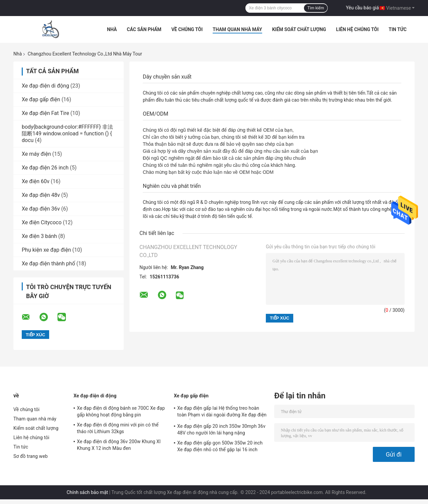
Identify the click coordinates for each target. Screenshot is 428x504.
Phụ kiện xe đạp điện (46, 250)
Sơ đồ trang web (31, 456)
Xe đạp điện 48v (41, 195)
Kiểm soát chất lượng (299, 29)
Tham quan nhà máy (237, 29)
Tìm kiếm (316, 8)
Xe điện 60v (36, 181)
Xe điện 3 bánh (39, 236)
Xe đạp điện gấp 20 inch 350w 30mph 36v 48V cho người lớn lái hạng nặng (221, 429)
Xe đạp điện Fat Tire (45, 113)
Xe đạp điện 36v (41, 209)
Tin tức (398, 29)
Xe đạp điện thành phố (48, 264)
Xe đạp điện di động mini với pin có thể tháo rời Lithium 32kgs (118, 428)
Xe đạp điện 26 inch (45, 168)
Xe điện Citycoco (42, 222)
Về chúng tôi (187, 29)
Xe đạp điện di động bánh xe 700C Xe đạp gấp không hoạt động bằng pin (121, 411)
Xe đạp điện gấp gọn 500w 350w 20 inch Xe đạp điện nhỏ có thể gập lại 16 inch (220, 446)
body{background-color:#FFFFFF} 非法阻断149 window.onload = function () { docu (67, 134)
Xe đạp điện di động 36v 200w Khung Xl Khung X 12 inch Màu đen (119, 445)
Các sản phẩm (144, 29)
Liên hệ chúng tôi (357, 29)
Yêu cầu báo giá (363, 8)
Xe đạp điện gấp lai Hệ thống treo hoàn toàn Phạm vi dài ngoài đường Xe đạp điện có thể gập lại (222, 412)
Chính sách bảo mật (87, 492)
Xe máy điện (36, 154)
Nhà (112, 29)
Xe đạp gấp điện (41, 99)
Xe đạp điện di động (45, 86)
